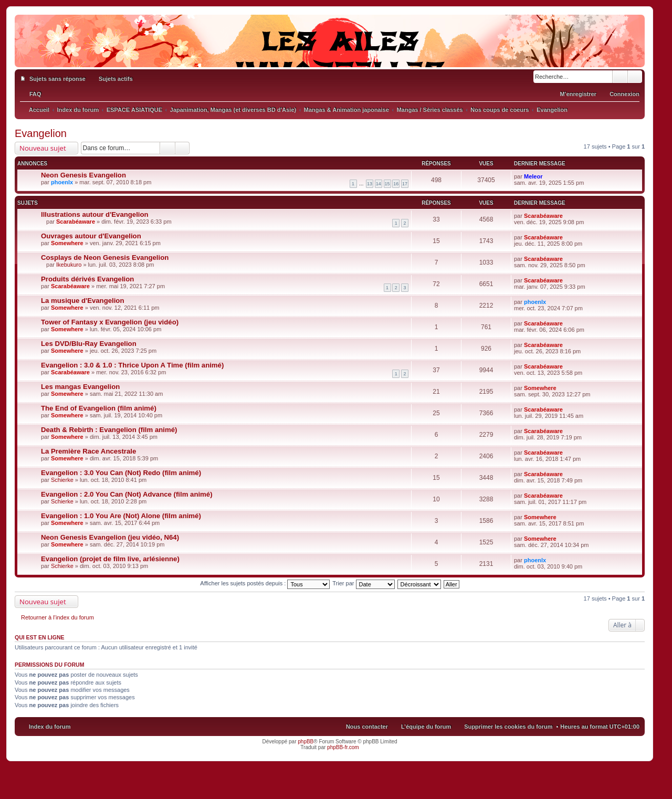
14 (379, 184)
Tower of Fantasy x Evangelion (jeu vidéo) (110, 322)
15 (387, 184)
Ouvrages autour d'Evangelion (91, 236)
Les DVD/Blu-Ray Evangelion (89, 344)
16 (396, 184)
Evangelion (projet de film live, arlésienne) (110, 559)
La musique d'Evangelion (82, 301)
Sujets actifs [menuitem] (116, 79)
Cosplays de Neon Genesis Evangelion (105, 257)
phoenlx (62, 182)
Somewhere (67, 243)
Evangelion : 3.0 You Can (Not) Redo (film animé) (121, 473)
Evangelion (41, 133)
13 (370, 184)
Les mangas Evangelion (80, 387)
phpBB (306, 742)
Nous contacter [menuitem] (367, 727)
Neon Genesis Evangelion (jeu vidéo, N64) (110, 537)
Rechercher (620, 77)
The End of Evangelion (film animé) (99, 408)
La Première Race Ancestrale (88, 451)
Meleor (533, 176)
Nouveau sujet (43, 148)
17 (405, 184)
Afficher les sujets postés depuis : (265, 583)
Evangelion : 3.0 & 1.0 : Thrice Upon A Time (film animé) (132, 365)
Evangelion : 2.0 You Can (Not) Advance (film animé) (127, 494)
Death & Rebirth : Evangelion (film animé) (109, 430)
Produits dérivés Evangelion (87, 279)
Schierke (62, 480)
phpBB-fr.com (343, 747)
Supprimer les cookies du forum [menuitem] (508, 727)
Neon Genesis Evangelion (83, 175)
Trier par (363, 583)
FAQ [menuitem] (35, 94)
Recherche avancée (635, 77)
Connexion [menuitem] (624, 94)
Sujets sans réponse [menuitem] (57, 79)
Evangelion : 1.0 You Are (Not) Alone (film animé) (121, 516)
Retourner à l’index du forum (57, 617)
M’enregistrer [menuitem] (578, 94)
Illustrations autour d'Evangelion (95, 214)
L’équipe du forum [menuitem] (426, 727)
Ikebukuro (69, 265)
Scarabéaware (76, 222)
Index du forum (50, 727)
